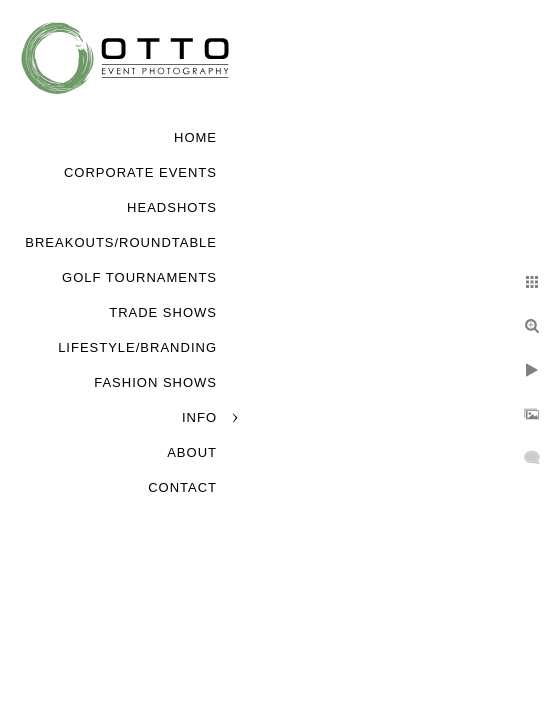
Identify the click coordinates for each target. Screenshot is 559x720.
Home (195, 137)
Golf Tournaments (139, 277)
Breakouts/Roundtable (121, 242)
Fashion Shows (155, 382)
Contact (182, 487)
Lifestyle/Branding (137, 347)
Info (199, 417)
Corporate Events (140, 172)
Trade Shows (163, 312)
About (192, 452)
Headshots (172, 207)
